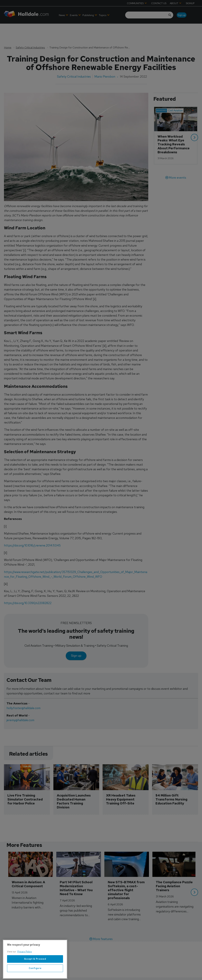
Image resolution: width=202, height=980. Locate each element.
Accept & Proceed (35, 974)
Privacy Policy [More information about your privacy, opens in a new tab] (25, 967)
